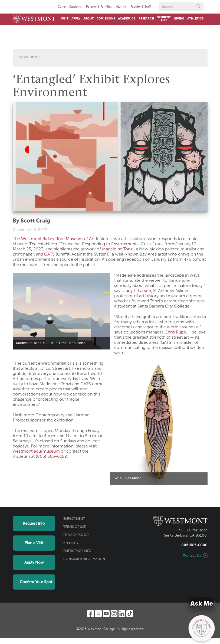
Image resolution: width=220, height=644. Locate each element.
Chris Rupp (175, 332)
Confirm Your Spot (36, 582)
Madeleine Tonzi (118, 249)
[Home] (34, 19)
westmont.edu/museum (36, 452)
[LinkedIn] (122, 614)
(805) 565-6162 (51, 457)
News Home (29, 57)
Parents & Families (99, 7)
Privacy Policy (76, 535)
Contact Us (192, 556)
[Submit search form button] (198, 7)
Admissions (106, 19)
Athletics (195, 19)
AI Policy (71, 543)
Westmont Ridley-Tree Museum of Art (58, 239)
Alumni (121, 7)
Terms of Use (75, 527)
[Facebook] (91, 614)
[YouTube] (106, 614)
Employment (74, 519)
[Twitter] (98, 614)
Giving (179, 19)
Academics (127, 19)
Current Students (70, 7)
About (88, 19)
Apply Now (34, 563)
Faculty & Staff (141, 7)
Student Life (164, 19)
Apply (76, 19)
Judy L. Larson (137, 291)
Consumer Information (84, 559)
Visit (65, 19)
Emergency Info (77, 551)
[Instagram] (114, 614)
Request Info (34, 524)
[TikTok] (130, 614)
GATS (49, 254)
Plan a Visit (34, 543)
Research (146, 19)
